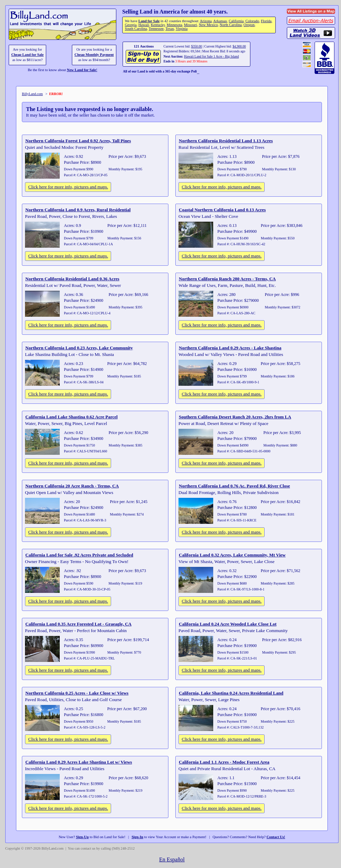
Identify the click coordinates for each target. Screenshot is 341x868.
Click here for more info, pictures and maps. (68, 187)
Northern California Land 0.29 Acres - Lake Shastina (230, 348)
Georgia (131, 25)
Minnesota (174, 25)
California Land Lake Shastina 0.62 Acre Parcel (72, 417)
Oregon (249, 25)
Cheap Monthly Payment (94, 55)
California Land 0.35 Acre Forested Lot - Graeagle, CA (78, 624)
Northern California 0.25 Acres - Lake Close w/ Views (77, 693)
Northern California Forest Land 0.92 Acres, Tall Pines (78, 141)
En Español (172, 860)
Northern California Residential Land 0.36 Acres (72, 279)
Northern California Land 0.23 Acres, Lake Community (79, 348)
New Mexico (208, 25)
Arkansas (220, 21)
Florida (266, 21)
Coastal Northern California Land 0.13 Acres (222, 210)
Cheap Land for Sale (27, 55)
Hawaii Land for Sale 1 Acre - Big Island (211, 56)
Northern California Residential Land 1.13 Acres (226, 141)
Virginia (182, 29)
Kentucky (158, 25)
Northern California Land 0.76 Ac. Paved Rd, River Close (234, 486)
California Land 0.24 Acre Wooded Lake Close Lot (228, 624)
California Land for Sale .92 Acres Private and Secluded (79, 555)
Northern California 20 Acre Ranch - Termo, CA (72, 486)
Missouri (191, 25)
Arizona (206, 21)
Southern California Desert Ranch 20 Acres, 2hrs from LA (235, 417)
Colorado (252, 21)
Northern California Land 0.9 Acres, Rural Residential (78, 210)
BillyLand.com (32, 94)
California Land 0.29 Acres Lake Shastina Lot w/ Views (79, 762)
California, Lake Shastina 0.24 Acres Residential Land (231, 693)
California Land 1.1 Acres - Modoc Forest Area (224, 762)
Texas (169, 29)
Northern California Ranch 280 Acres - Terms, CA (227, 279)
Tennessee (156, 29)
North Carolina (231, 25)
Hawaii (143, 25)
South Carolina (136, 29)
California (236, 21)
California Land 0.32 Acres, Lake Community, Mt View (232, 555)
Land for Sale (149, 21)
